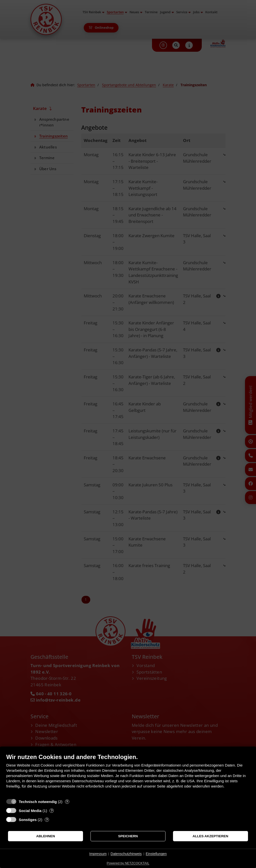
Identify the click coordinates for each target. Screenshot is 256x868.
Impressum (98, 854)
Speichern (128, 836)
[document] (128, 775)
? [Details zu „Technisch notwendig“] (67, 802)
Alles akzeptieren (210, 836)
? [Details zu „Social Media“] (52, 811)
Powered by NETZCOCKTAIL (128, 863)
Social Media (30, 811)
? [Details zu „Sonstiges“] (47, 820)
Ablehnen (46, 836)
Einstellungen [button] (156, 854)
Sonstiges (28, 820)
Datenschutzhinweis (126, 854)
